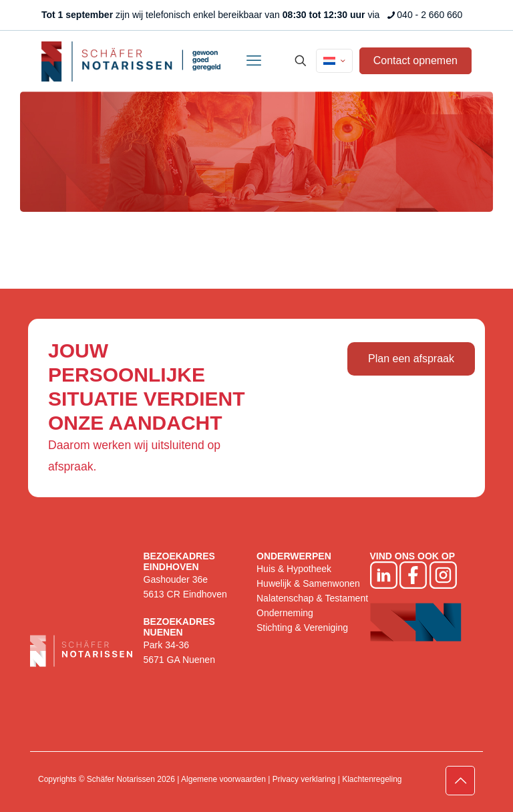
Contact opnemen (415, 60)
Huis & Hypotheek (294, 569)
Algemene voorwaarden (223, 779)
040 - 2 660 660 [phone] (430, 15)
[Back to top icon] (460, 781)
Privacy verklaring (304, 779)
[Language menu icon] (334, 61)
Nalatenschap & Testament (312, 598)
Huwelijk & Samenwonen (308, 583)
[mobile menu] (254, 61)
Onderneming (285, 613)
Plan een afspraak (411, 359)
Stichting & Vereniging (302, 628)
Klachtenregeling (372, 779)
